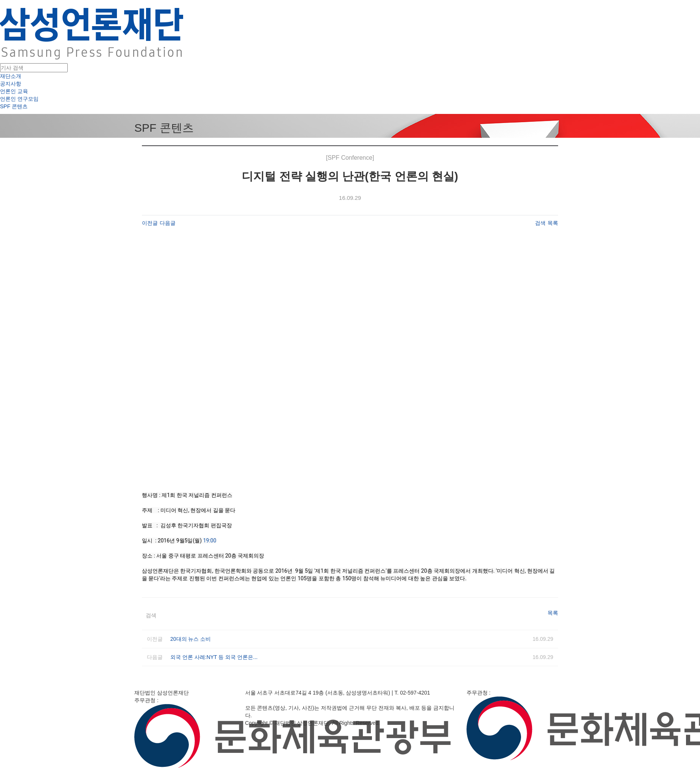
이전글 (150, 223)
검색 (540, 223)
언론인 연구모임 (19, 99)
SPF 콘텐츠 (14, 106)
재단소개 (11, 76)
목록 (553, 223)
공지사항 (11, 84)
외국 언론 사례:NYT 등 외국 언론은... (214, 657)
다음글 (168, 223)
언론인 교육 (14, 91)
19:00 (210, 541)
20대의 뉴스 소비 (191, 639)
